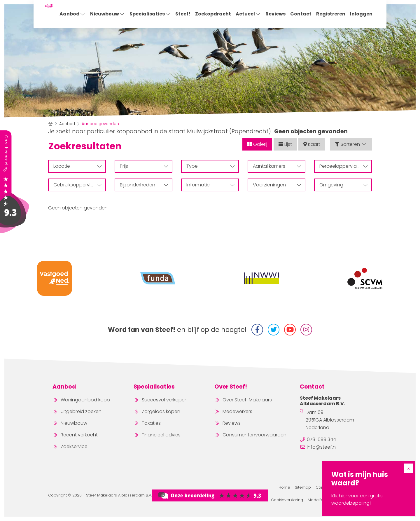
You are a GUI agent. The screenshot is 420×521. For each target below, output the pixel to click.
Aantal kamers (277, 166)
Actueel (248, 14)
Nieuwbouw (107, 14)
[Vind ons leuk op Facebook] (257, 330)
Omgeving (343, 185)
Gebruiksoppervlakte (77, 185)
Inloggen (361, 14)
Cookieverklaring (287, 500)
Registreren (331, 14)
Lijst (285, 144)
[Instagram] (306, 330)
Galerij (257, 144)
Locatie (77, 166)
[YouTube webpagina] (290, 330)
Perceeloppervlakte (343, 166)
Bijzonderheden (144, 185)
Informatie (210, 185)
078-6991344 (321, 439)
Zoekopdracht (213, 14)
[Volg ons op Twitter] (274, 330)
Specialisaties (150, 14)
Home (284, 487)
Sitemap (303, 487)
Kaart (312, 144)
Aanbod (72, 14)
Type (210, 166)
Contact (301, 14)
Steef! (183, 14)
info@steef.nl (322, 447)
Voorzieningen (277, 185)
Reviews (275, 14)
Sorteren (351, 144)
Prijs (144, 166)
